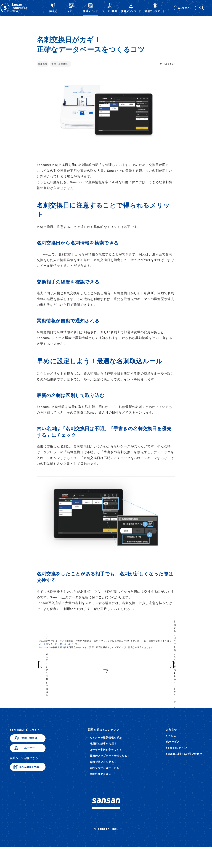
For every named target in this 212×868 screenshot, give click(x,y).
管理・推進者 (29, 741)
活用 (103, 747)
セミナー (106, 741)
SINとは (171, 739)
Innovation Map (30, 770)
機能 (101, 777)
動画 (102, 765)
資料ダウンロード (104, 771)
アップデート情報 (108, 759)
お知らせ (172, 733)
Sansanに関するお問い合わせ (184, 757)
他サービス (173, 745)
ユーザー (29, 751)
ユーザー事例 (106, 753)
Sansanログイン (177, 751)
